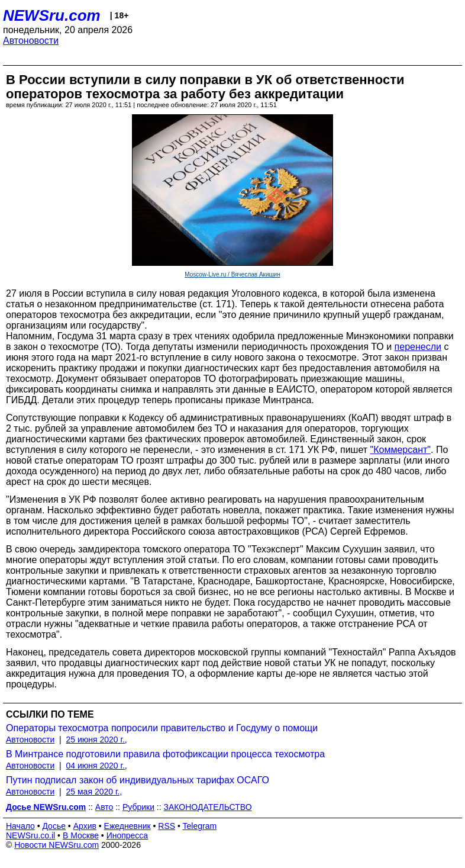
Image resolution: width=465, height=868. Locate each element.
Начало (20, 826)
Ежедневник (127, 826)
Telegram (200, 826)
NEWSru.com (52, 15)
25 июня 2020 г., (97, 740)
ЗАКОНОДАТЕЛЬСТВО (208, 807)
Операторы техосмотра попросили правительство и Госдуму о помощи (162, 728)
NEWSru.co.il (30, 835)
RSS (167, 826)
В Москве (81, 835)
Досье (54, 826)
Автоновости (31, 41)
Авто (104, 807)
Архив (85, 826)
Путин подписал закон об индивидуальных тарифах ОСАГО (138, 780)
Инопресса (127, 835)
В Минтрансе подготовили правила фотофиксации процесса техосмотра (165, 754)
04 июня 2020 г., (97, 766)
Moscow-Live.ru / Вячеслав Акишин (232, 274)
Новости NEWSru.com (56, 845)
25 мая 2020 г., (94, 792)
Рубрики (138, 807)
